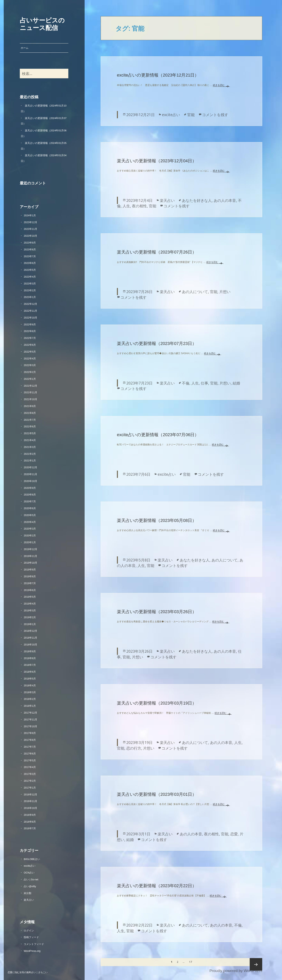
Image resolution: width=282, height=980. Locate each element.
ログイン (29, 931)
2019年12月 (30, 549)
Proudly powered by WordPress (236, 971)
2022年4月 (30, 359)
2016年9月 (30, 815)
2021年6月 (30, 426)
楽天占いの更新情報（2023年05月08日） (157, 520)
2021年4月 (30, 440)
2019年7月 (30, 583)
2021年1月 (30, 461)
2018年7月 (30, 665)
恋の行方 (134, 748)
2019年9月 (30, 570)
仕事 (204, 383)
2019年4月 (30, 604)
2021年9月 (30, 406)
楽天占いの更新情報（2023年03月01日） (157, 794)
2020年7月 (30, 501)
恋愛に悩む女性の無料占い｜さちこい (28, 972)
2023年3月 (30, 284)
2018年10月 (30, 645)
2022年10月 (30, 318)
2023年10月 (30, 236)
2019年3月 (30, 610)
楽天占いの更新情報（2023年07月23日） (157, 343)
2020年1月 (30, 542)
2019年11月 (30, 556)
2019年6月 (30, 590)
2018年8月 (30, 658)
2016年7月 (30, 828)
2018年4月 (30, 685)
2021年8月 (30, 413)
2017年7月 (30, 747)
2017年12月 (30, 713)
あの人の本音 (225, 200)
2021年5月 (30, 433)
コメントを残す (215, 115)
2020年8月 (30, 495)
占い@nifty (30, 886)
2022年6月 (30, 345)
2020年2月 (30, 536)
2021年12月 (30, 386)
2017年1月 (30, 788)
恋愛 (234, 834)
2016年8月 (30, 822)
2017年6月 (30, 754)
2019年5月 (30, 597)
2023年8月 (30, 250)
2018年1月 (30, 706)
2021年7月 (30, 420)
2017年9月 (30, 733)
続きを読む (221, 85)
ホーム (25, 48)
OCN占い (29, 873)
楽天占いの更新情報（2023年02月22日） (157, 886)
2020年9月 (30, 488)
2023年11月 (30, 229)
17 (190, 962)
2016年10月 (30, 808)
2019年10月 (30, 563)
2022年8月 (30, 331)
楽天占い (29, 900)
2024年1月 (30, 215)
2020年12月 (30, 467)
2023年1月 (30, 297)
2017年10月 (30, 726)
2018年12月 (30, 631)
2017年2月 (30, 781)
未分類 (28, 893)
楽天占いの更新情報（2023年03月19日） (157, 703)
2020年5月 (30, 515)
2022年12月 (30, 304)
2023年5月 (30, 270)
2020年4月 (30, 522)
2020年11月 (30, 474)
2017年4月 (30, 767)
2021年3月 (30, 447)
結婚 (236, 383)
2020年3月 (30, 529)
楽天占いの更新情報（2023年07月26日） (157, 252)
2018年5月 (30, 679)
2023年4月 (30, 277)
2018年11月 (30, 638)
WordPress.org (32, 951)
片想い (225, 292)
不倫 (186, 383)
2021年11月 (30, 392)
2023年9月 (30, 243)
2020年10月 (30, 481)
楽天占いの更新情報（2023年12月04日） (157, 161)
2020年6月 (30, 508)
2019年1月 (30, 624)
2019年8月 (30, 576)
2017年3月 (30, 774)
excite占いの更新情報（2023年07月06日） (158, 435)
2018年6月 (30, 672)
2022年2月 (30, 372)
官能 (191, 115)
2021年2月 (30, 454)
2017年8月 (30, 740)
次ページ (256, 964)
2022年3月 (30, 365)
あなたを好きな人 (197, 200)
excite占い (29, 866)
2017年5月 (30, 760)
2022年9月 (30, 324)
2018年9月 (30, 651)
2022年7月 (30, 338)
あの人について (195, 292)
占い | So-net (31, 879)
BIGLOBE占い (32, 859)
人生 (126, 206)
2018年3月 (30, 692)
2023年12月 (30, 222)
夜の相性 (139, 206)
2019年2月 (30, 617)
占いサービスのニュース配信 (42, 24)
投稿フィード (31, 937)
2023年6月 (30, 263)
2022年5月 (30, 352)
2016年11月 (30, 801)
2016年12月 (30, 795)
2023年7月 (30, 256)
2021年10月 (30, 399)
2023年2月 (30, 290)
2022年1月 (30, 379)
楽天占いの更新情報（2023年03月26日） (157, 612)
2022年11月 (30, 311)
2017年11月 (30, 720)
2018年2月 (30, 699)
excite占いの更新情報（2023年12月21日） (158, 75)
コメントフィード (34, 944)
